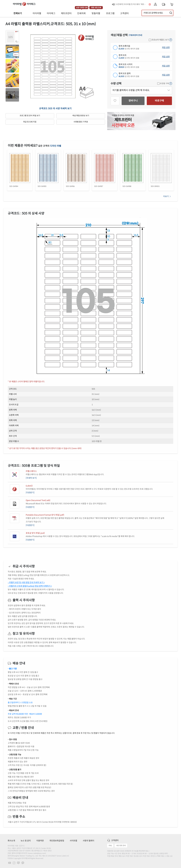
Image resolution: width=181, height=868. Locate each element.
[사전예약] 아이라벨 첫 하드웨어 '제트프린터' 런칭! (132, 4)
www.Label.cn (63, 856)
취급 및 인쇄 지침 (30, 122)
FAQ (110, 845)
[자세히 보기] (31, 478)
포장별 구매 (163, 84)
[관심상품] (115, 101)
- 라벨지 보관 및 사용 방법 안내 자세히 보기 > (26, 582)
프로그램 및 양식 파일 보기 (30, 116)
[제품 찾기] (171, 13)
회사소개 (11, 841)
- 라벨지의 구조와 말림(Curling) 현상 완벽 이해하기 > (30, 586)
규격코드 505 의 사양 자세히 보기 (55, 109)
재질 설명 (166, 47)
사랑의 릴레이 (88, 841)
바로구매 (159, 101)
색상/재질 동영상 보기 (81, 116)
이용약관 (40, 841)
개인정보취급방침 (57, 841)
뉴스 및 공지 (26, 841)
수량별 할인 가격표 (81, 122)
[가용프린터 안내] (135, 35)
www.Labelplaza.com (37, 853)
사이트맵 (73, 841)
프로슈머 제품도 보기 (159, 40)
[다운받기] (30, 493)
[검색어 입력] (157, 13)
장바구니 (133, 101)
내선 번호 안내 (121, 845)
